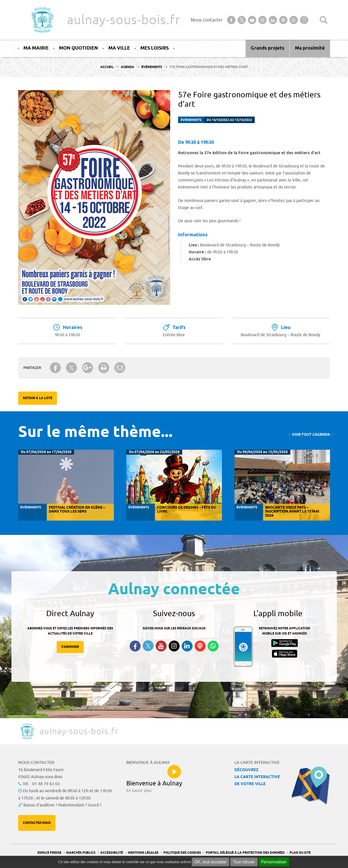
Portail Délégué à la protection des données (245, 853)
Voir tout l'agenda (311, 435)
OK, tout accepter (211, 862)
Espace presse (49, 853)
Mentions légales (143, 853)
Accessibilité (112, 853)
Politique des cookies (182, 853)
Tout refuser (244, 862)
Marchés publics (81, 853)
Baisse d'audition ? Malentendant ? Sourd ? (62, 805)
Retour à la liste (38, 398)
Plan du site (300, 853)
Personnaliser (274, 862)
